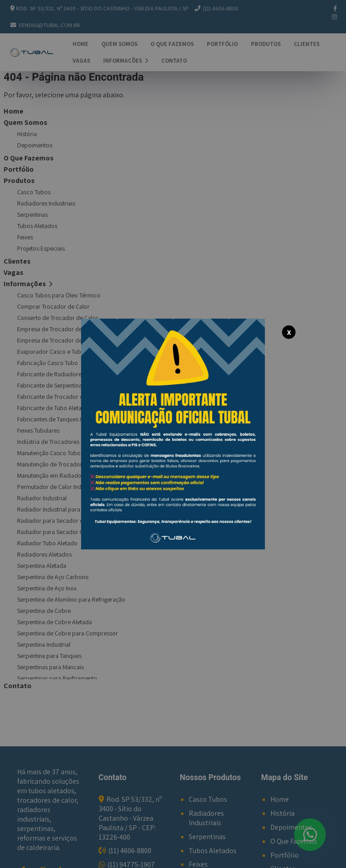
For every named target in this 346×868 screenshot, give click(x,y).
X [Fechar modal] (289, 332)
